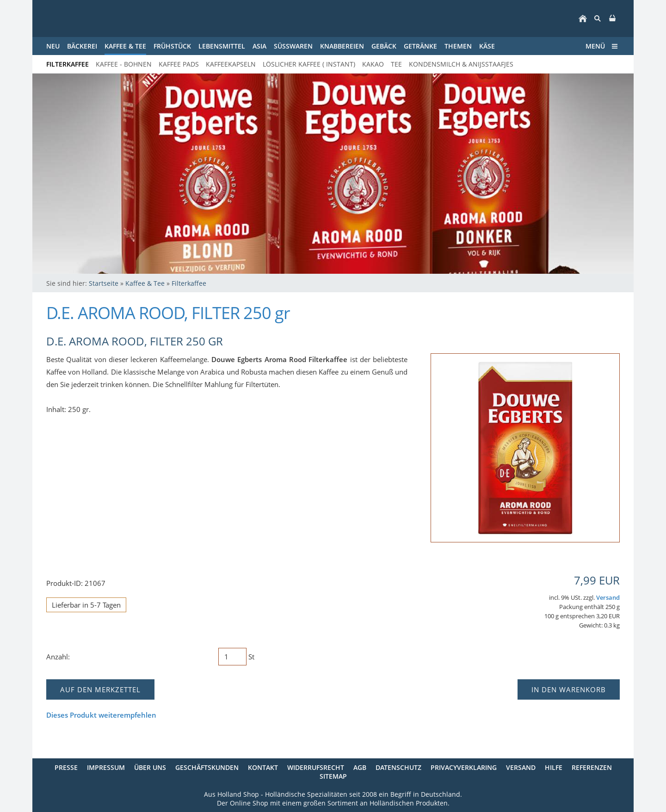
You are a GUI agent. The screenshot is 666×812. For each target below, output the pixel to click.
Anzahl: (58, 657)
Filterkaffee (189, 283)
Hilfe (554, 767)
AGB (360, 767)
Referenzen (592, 767)
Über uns (150, 767)
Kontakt (263, 767)
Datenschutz (398, 767)
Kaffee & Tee (145, 283)
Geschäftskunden (207, 767)
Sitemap (333, 776)
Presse (66, 767)
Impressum (106, 767)
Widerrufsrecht (316, 767)
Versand (608, 598)
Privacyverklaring (464, 767)
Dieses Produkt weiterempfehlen (101, 715)
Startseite (104, 283)
